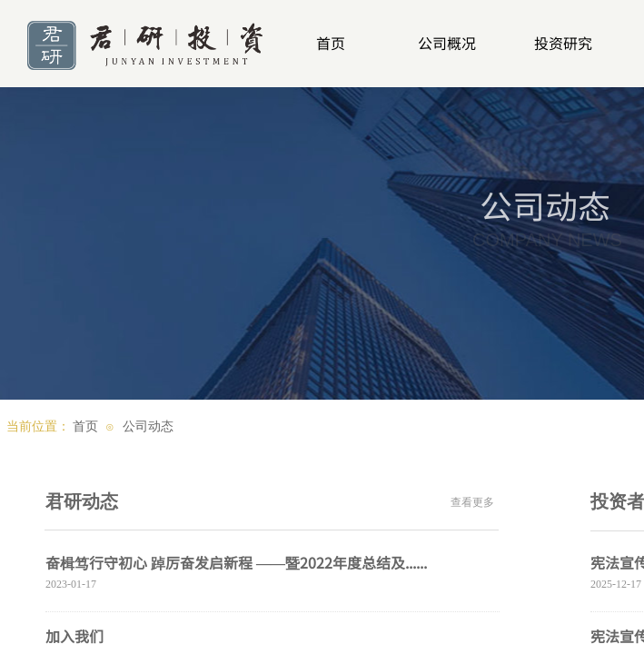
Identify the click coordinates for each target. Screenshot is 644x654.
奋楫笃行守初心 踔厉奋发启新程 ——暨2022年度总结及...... (236, 562)
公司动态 (148, 426)
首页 (85, 426)
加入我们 (74, 636)
